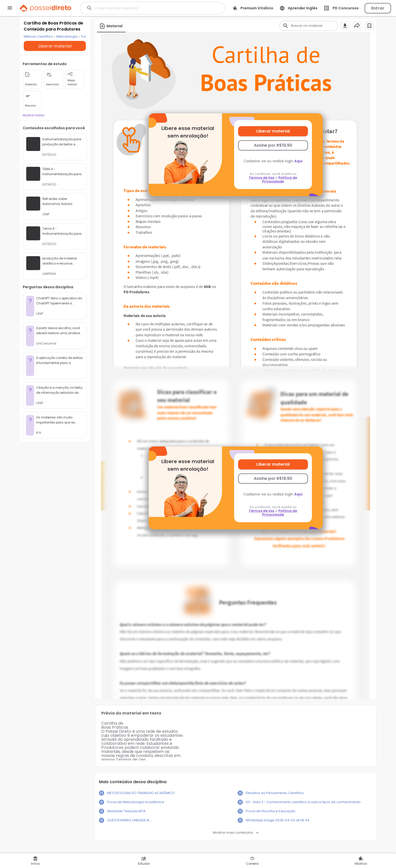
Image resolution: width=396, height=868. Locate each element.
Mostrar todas (34, 123)
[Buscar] (146, 8)
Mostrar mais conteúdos (236, 833)
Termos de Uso (262, 178)
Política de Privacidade (280, 179)
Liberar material (273, 131)
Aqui (298, 161)
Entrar (378, 8)
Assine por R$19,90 (273, 145)
